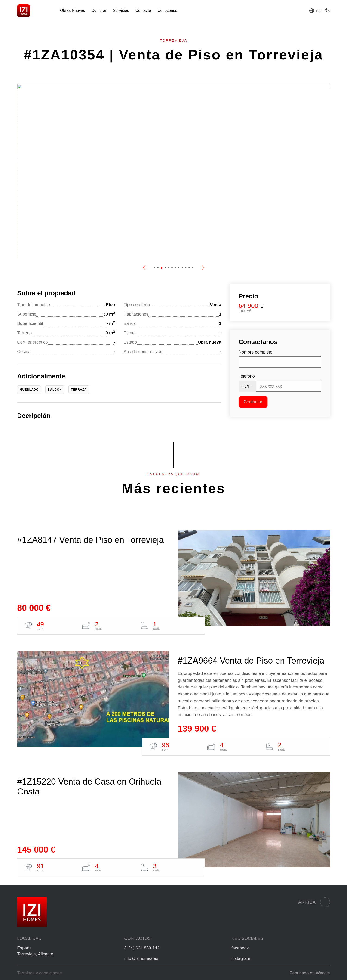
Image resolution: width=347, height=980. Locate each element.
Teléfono (247, 376)
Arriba (314, 902)
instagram (241, 958)
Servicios (121, 11)
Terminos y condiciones (39, 973)
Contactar (253, 402)
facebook (240, 948)
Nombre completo (256, 352)
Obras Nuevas (73, 11)
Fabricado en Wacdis (310, 973)
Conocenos (167, 11)
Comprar (99, 11)
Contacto (143, 11)
